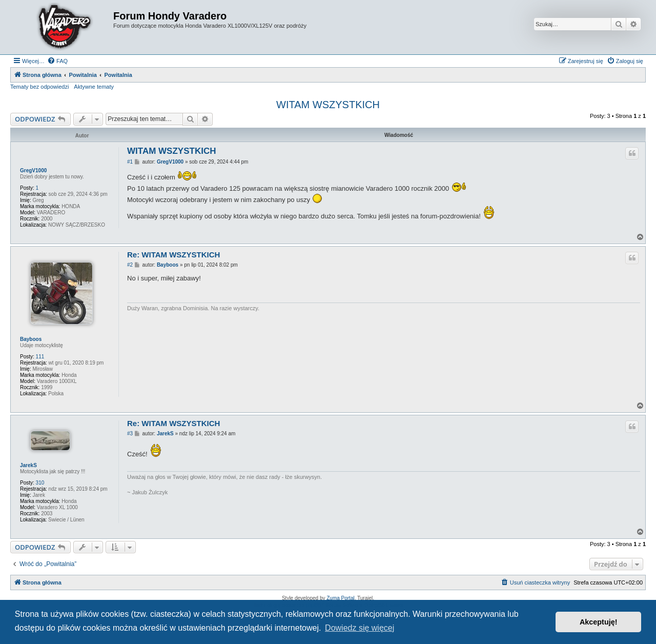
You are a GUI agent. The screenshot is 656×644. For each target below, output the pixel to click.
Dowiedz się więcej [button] (360, 628)
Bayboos (31, 339)
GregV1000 (33, 170)
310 (40, 483)
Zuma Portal (340, 598)
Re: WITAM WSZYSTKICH (173, 255)
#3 (130, 434)
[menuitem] (57, 61)
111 (40, 357)
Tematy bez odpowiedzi (39, 87)
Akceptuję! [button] (599, 622)
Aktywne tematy (94, 87)
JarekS (28, 465)
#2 (130, 265)
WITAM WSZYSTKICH (328, 105)
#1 (130, 162)
